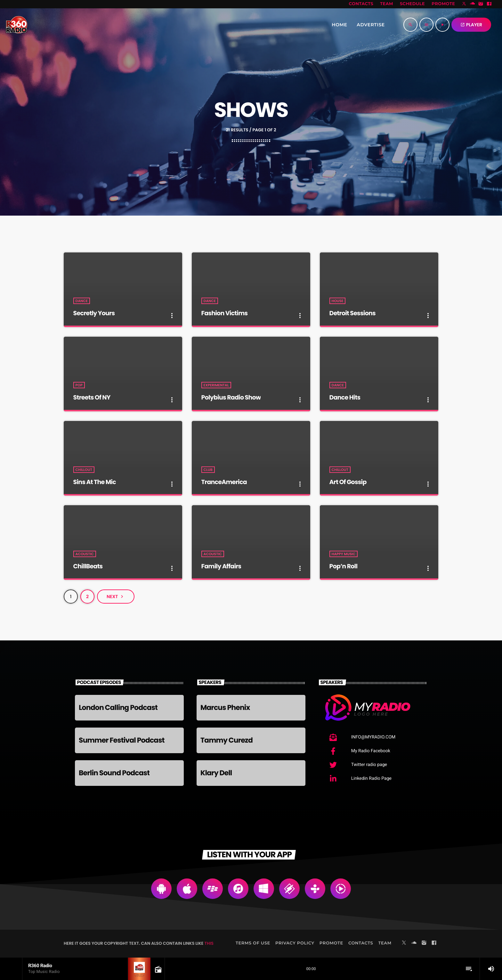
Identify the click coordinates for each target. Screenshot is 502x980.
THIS (209, 943)
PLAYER (471, 25)
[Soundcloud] (473, 4)
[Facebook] (489, 4)
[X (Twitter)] (464, 4)
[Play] (442, 25)
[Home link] (17, 25)
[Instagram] (481, 4)
